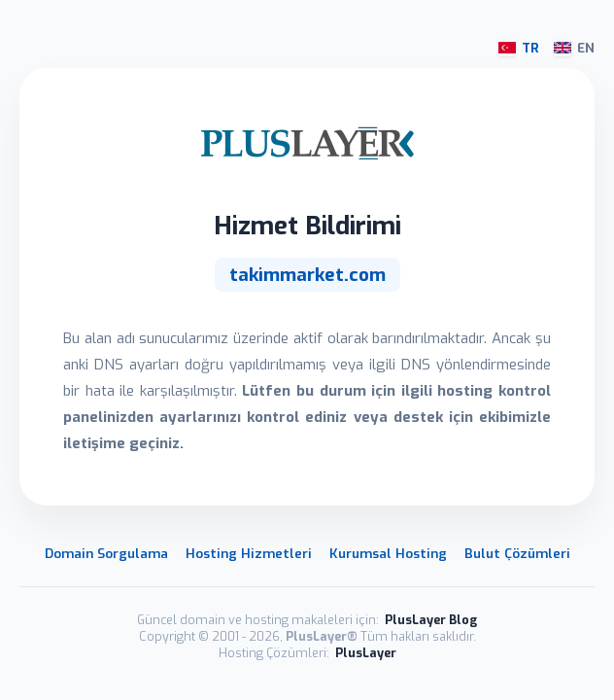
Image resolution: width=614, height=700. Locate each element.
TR (519, 48)
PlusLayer (366, 653)
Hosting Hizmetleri (249, 553)
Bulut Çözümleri (517, 553)
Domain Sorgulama (106, 553)
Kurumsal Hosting (388, 553)
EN (574, 48)
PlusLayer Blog (431, 620)
